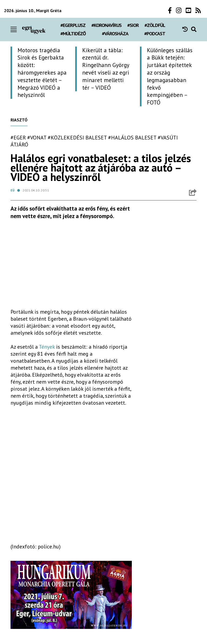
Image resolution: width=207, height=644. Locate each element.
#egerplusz (73, 25)
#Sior (133, 25)
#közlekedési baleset (77, 138)
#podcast (155, 34)
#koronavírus (106, 25)
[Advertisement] (71, 266)
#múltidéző (73, 34)
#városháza (115, 34)
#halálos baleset (132, 138)
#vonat (37, 138)
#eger (18, 138)
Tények (47, 347)
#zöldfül (155, 25)
